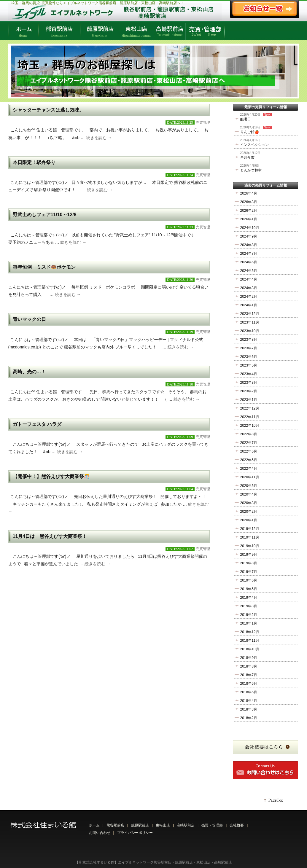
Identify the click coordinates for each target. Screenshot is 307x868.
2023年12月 (250, 314)
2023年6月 (249, 357)
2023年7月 (249, 348)
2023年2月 (249, 391)
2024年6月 (249, 262)
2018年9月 (249, 658)
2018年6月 (249, 684)
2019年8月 (249, 563)
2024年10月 (250, 228)
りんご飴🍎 (250, 132)
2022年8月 (249, 434)
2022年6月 (249, 451)
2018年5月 (249, 692)
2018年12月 (250, 632)
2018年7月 (249, 675)
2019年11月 (250, 537)
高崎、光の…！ (29, 372)
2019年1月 (249, 623)
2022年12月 (250, 408)
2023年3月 (249, 383)
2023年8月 (249, 340)
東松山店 (163, 825)
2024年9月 (249, 236)
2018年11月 (250, 641)
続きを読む (99, 138)
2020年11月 (250, 477)
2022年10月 (250, 426)
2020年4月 (249, 494)
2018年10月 (250, 649)
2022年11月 (250, 417)
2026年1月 (249, 219)
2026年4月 (249, 193)
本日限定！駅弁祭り (34, 162)
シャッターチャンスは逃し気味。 (48, 110)
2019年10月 (250, 546)
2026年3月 (249, 202)
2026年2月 (249, 211)
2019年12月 (250, 529)
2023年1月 (249, 400)
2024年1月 (249, 305)
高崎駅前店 (186, 825)
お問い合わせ (100, 833)
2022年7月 (249, 443)
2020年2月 (249, 512)
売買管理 (203, 122)
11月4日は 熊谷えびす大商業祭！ (50, 536)
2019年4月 (249, 598)
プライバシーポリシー (135, 833)
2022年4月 (249, 469)
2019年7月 (249, 572)
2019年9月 (249, 555)
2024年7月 (249, 254)
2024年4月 (249, 279)
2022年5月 (249, 460)
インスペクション (254, 145)
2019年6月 (249, 580)
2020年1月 (249, 520)
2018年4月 (249, 701)
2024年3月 (249, 288)
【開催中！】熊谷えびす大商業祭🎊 (51, 476)
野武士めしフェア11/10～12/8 (45, 215)
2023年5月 (249, 365)
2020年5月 (249, 486)
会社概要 (237, 825)
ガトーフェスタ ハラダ (37, 424)
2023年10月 (250, 331)
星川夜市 (247, 157)
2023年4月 (249, 374)
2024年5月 (249, 271)
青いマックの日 (29, 319)
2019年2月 (249, 615)
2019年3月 (249, 606)
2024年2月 (249, 297)
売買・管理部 (212, 825)
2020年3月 (249, 503)
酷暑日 (246, 119)
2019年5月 (249, 589)
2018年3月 (249, 709)
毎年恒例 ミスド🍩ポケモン (44, 267)
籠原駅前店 (140, 825)
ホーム (94, 825)
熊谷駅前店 (115, 825)
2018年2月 (249, 718)
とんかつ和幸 (251, 170)
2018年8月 (249, 666)
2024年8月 (249, 245)
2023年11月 (250, 322)
